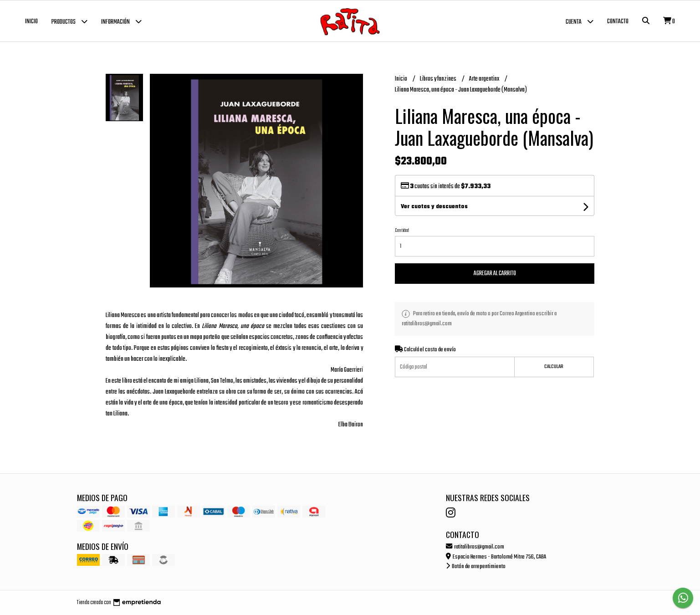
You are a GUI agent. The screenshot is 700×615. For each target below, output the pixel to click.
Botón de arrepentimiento (476, 566)
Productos (69, 21)
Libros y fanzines (439, 79)
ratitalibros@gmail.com (475, 547)
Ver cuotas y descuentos (434, 207)
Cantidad (402, 231)
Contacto (618, 22)
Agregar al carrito (495, 274)
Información (121, 21)
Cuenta (580, 21)
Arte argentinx (485, 79)
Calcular (554, 367)
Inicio (31, 22)
